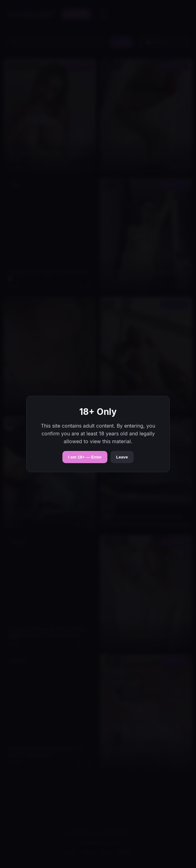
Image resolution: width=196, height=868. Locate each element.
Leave (122, 457)
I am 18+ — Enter (85, 457)
